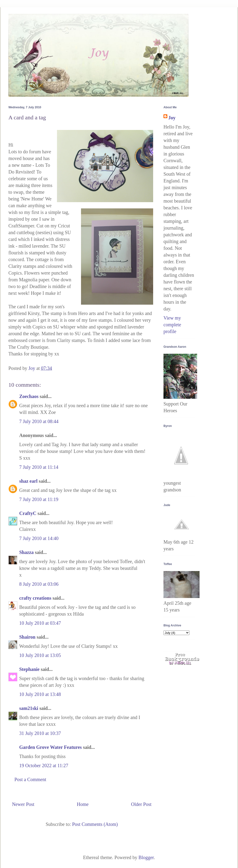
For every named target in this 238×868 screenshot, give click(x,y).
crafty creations (35, 598)
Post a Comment (30, 779)
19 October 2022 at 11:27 (44, 765)
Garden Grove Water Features (50, 747)
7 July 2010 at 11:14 (39, 467)
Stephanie (29, 669)
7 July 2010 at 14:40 (39, 538)
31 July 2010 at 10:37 (40, 733)
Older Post (141, 804)
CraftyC (28, 513)
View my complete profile (172, 325)
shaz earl (28, 481)
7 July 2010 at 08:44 (39, 421)
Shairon (27, 637)
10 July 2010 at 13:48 (40, 694)
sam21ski (29, 708)
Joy (172, 118)
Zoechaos (29, 396)
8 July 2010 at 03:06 (39, 584)
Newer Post (23, 804)
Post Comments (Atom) (95, 824)
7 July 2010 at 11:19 (39, 499)
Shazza (26, 552)
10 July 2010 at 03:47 (40, 623)
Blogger (146, 857)
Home (83, 804)
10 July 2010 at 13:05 (40, 655)
